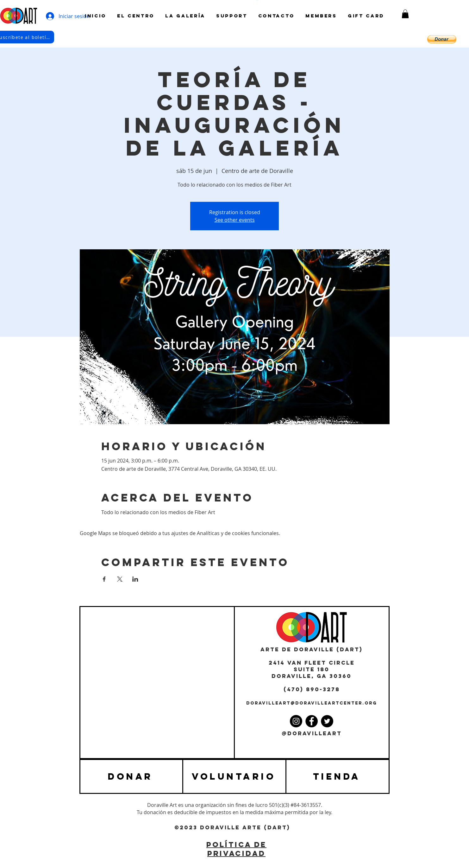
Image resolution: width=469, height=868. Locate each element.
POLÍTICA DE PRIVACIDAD (236, 849)
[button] (405, 14)
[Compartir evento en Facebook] (104, 579)
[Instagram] (296, 721)
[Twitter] (327, 721)
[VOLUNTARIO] (234, 776)
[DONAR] (131, 776)
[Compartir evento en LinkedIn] (135, 579)
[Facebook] (312, 721)
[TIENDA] (337, 776)
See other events (235, 220)
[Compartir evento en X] (120, 579)
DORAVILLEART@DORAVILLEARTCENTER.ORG (312, 703)
